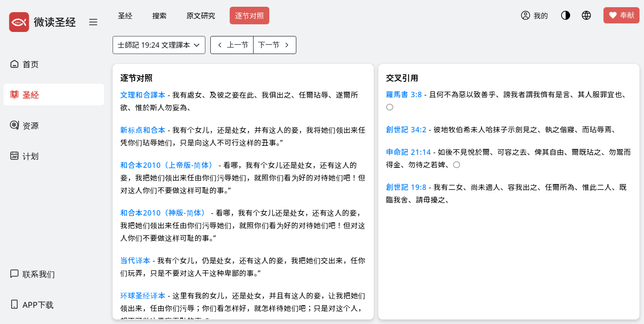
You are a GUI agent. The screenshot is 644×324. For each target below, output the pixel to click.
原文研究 (201, 16)
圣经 (125, 16)
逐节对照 (249, 16)
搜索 (159, 16)
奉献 (621, 15)
